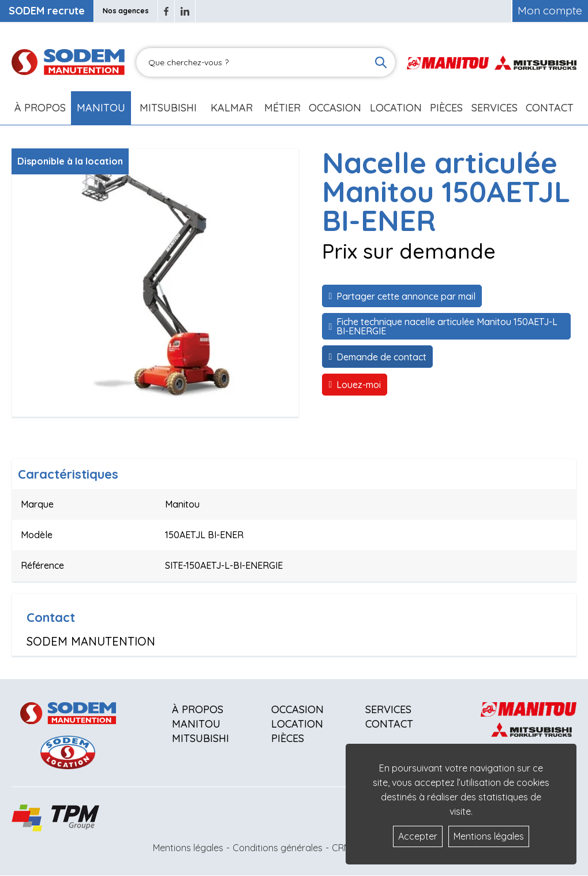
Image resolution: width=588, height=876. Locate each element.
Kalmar (232, 108)
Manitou (101, 108)
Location (396, 108)
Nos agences (126, 11)
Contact (550, 108)
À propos (198, 709)
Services (388, 709)
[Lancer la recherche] (381, 62)
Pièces (288, 738)
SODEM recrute (47, 11)
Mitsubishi (168, 108)
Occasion (335, 108)
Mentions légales (188, 848)
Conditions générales (278, 848)
